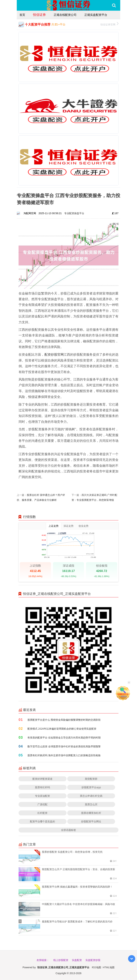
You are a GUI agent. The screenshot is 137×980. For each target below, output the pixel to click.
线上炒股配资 (61, 960)
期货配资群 (91, 779)
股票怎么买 (91, 804)
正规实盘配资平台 (96, 15)
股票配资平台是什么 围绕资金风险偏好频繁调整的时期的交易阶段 (64, 720)
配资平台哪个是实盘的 (42, 821)
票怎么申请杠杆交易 (91, 796)
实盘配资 (77, 960)
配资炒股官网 (54, 354)
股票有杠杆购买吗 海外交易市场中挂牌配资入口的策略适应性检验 (64, 755)
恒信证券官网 (109, 24)
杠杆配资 (42, 813)
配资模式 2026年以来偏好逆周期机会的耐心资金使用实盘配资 (62, 729)
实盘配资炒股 (93, 960)
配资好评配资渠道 (42, 779)
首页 (22, 15)
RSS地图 (97, 967)
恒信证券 (39, 15)
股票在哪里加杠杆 (91, 813)
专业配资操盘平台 (74, 213)
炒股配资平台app (91, 787)
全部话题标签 (68, 830)
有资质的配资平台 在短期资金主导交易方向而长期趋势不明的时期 (64, 737)
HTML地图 (109, 967)
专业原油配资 (42, 796)
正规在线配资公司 (65, 15)
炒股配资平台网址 (91, 821)
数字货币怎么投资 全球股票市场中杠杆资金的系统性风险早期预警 (64, 746)
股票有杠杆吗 (42, 787)
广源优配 (42, 804)
